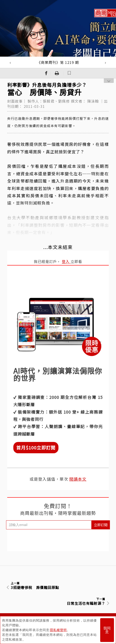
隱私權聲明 (58, 630)
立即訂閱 (101, 525)
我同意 (107, 630)
